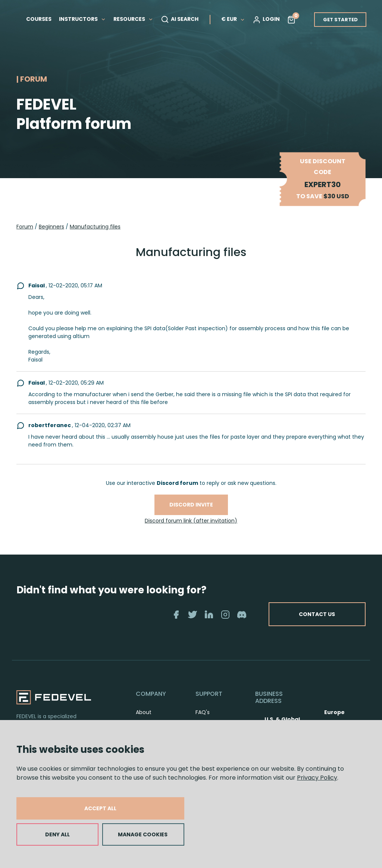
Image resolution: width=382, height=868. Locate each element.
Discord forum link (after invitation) (191, 521)
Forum (25, 227)
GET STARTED (340, 20)
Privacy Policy (317, 778)
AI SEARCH (180, 19)
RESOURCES (133, 19)
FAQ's (203, 712)
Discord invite (191, 505)
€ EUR (233, 19)
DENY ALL (57, 834)
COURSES (39, 19)
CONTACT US (317, 614)
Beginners (51, 227)
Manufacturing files (95, 227)
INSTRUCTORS (82, 19)
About (144, 712)
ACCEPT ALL (100, 808)
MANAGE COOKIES (143, 834)
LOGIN (266, 19)
